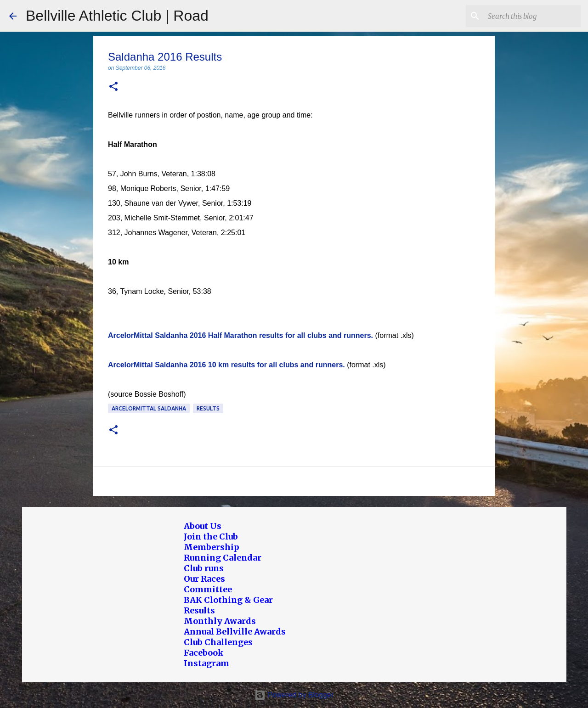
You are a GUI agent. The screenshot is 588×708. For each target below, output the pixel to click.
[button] (113, 87)
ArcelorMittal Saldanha (149, 408)
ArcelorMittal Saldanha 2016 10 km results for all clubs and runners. (226, 365)
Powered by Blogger (294, 695)
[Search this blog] (532, 16)
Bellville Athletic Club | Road (117, 16)
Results (208, 408)
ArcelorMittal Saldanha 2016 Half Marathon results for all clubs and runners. (240, 335)
